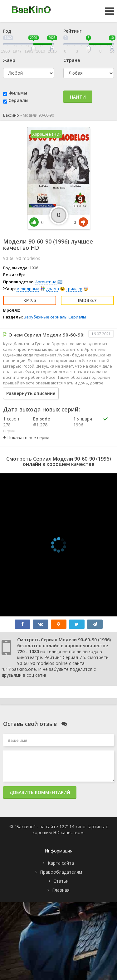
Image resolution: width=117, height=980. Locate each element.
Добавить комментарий (40, 792)
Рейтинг (72, 31)
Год (7, 31)
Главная (61, 890)
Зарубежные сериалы (46, 317)
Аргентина (46, 282)
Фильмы (18, 93)
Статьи (61, 881)
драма (53, 289)
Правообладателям (61, 872)
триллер (74, 289)
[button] (26, 437)
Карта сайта (61, 863)
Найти (78, 97)
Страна (72, 60)
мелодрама (28, 289)
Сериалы (18, 100)
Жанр (9, 60)
